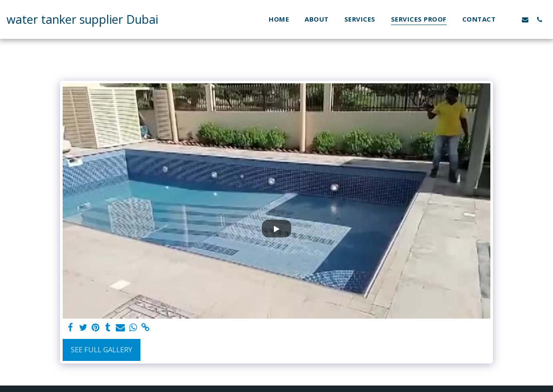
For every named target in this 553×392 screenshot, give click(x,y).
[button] (511, 19)
